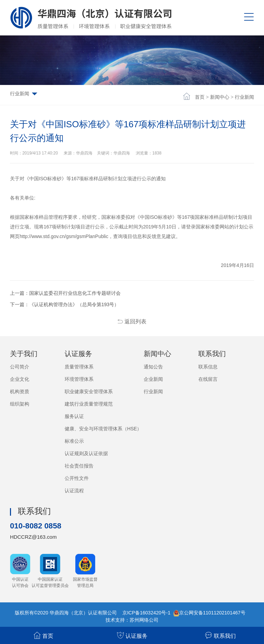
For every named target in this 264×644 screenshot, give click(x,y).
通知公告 (153, 367)
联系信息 (208, 367)
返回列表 (132, 321)
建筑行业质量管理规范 (89, 404)
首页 (200, 97)
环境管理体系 (79, 379)
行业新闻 (244, 97)
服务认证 (74, 416)
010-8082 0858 (38, 525)
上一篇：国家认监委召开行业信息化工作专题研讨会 (65, 293)
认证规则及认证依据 (86, 453)
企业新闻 (153, 379)
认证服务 (132, 635)
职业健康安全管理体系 (89, 391)
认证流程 (74, 491)
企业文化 (20, 379)
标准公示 (74, 441)
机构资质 (20, 391)
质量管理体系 (79, 367)
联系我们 (221, 635)
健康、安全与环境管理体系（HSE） (103, 429)
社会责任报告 (79, 466)
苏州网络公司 (144, 620)
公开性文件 (77, 478)
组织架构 (20, 404)
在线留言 (208, 379)
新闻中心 (220, 97)
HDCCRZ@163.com (33, 536)
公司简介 (20, 367)
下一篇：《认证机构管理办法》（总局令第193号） (64, 304)
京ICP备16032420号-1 (146, 612)
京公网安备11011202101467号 (212, 612)
